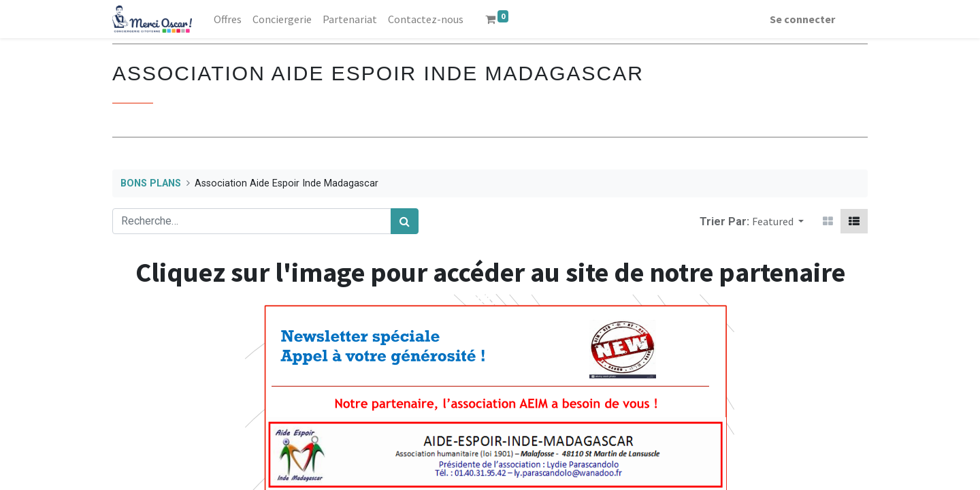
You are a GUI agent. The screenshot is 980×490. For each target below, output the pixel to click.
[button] (778, 221)
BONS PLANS (151, 183)
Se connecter (802, 19)
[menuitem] (228, 19)
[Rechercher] (405, 221)
